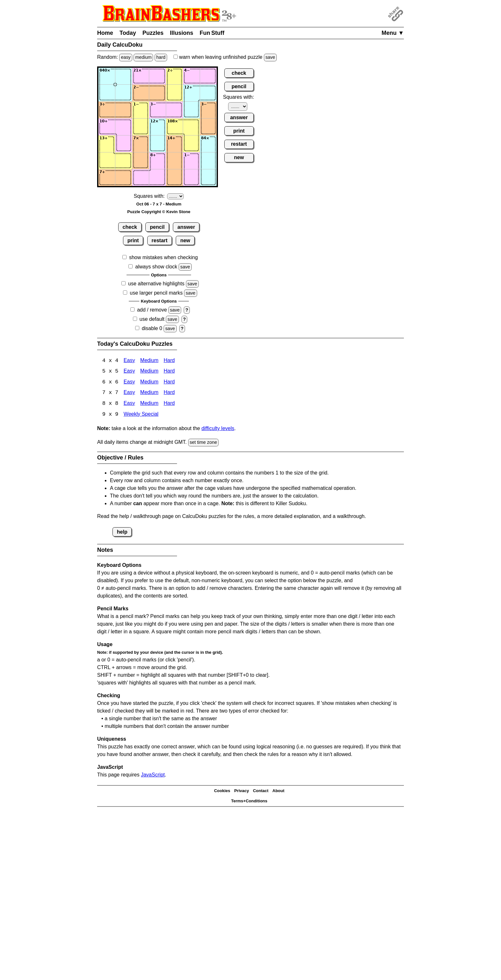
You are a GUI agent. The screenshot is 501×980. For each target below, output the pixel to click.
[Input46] (191, 127)
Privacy (242, 792)
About (279, 792)
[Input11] (107, 76)
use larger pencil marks (156, 293)
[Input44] (158, 127)
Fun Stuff (212, 33)
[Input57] (208, 144)
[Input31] (107, 110)
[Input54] (158, 144)
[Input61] (107, 161)
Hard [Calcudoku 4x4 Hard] (169, 361)
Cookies (222, 792)
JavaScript (153, 775)
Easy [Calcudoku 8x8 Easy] (129, 404)
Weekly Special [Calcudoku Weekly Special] (141, 415)
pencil (157, 227)
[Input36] (191, 110)
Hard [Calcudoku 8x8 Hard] (169, 404)
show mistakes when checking (163, 257)
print (133, 240)
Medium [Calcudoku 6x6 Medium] (149, 383)
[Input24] (158, 93)
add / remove (152, 310)
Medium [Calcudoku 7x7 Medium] (149, 394)
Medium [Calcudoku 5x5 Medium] (149, 372)
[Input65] (174, 161)
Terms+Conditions (249, 802)
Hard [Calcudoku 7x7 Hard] (169, 394)
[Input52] (124, 144)
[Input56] (191, 144)
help (122, 532)
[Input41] (107, 127)
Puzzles (153, 33)
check (130, 227)
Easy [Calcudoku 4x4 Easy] (129, 361)
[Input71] (107, 178)
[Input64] (158, 161)
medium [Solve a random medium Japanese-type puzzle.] (143, 57)
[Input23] (141, 93)
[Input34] (158, 110)
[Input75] (174, 178)
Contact (261, 792)
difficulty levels (218, 429)
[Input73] (141, 178)
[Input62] (124, 161)
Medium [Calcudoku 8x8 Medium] (149, 404)
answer (186, 227)
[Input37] (208, 110)
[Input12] (124, 76)
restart (159, 240)
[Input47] (208, 127)
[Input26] (191, 93)
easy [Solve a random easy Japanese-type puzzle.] (126, 57)
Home (105, 33)
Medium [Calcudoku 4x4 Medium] (149, 361)
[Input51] (107, 144)
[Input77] (208, 178)
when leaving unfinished (225, 57)
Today (128, 33)
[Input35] (174, 110)
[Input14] (158, 76)
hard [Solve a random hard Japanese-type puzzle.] (161, 57)
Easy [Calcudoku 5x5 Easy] (129, 372)
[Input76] (191, 178)
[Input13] (141, 76)
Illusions (182, 33)
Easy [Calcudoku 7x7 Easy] (129, 394)
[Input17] (208, 76)
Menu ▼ (393, 33)
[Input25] (174, 93)
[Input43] (141, 127)
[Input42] (124, 127)
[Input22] (124, 93)
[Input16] (191, 76)
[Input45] (174, 127)
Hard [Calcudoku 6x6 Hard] (169, 383)
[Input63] (141, 161)
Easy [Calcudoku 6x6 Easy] (129, 383)
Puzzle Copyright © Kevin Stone (159, 212)
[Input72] (124, 178)
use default (152, 319)
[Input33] (141, 110)
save (270, 57)
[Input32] (124, 110)
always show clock (156, 267)
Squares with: (149, 196)
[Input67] (208, 161)
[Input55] (174, 144)
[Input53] (141, 144)
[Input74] (158, 178)
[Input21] (107, 93)
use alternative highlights (156, 284)
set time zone (204, 443)
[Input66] (191, 161)
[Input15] (174, 76)
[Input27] (208, 93)
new (185, 240)
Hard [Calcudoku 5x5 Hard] (169, 372)
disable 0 (152, 328)
